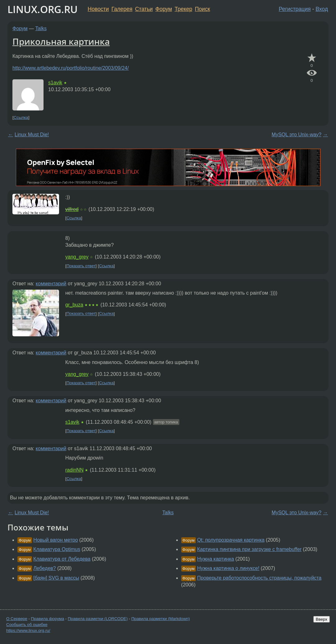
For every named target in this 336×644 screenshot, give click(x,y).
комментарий (51, 284)
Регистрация (295, 9)
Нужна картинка (216, 559)
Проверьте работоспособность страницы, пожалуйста (259, 578)
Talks (41, 28)
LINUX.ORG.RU (43, 9)
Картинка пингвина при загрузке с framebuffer (249, 549)
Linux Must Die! (32, 135)
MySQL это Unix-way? (297, 135)
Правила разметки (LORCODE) (98, 619)
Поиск (203, 9)
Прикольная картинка (61, 41)
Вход (322, 9)
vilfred (72, 209)
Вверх (322, 619)
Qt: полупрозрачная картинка (231, 540)
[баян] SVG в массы (56, 578)
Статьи (144, 9)
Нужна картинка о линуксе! (228, 568)
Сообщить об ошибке (27, 625)
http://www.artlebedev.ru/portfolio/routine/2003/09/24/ (71, 68)
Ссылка (21, 117)
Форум (164, 9)
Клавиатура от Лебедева (62, 559)
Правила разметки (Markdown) (160, 619)
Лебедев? (44, 568)
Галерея (122, 9)
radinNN (74, 470)
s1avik (55, 83)
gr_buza (74, 305)
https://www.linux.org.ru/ (28, 630)
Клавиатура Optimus (57, 549)
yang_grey (77, 257)
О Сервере (17, 619)
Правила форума (48, 619)
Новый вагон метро (55, 540)
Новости (98, 9)
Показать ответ (81, 266)
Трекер (184, 9)
